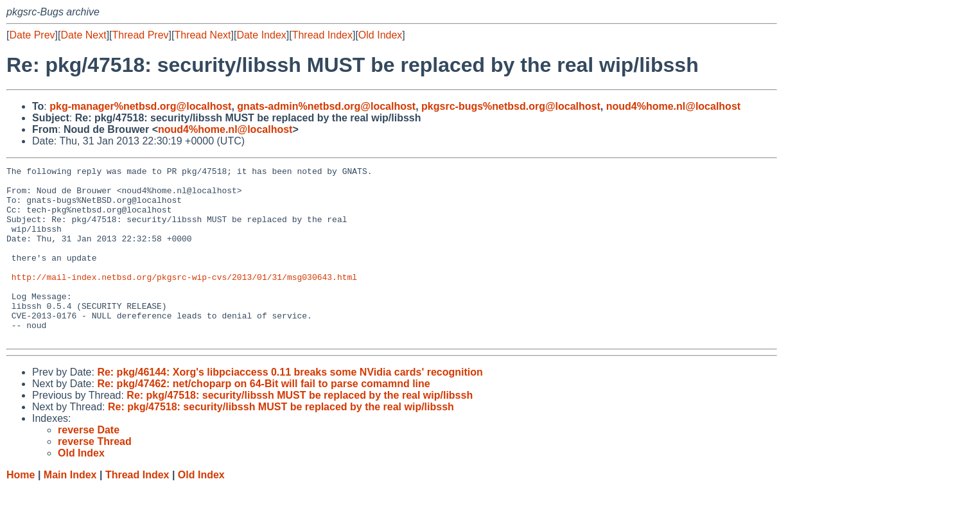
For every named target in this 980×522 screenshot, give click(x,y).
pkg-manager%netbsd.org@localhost (140, 106)
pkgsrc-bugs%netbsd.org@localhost (511, 106)
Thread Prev (141, 35)
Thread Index (322, 35)
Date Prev (32, 35)
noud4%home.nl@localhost (673, 106)
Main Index (70, 509)
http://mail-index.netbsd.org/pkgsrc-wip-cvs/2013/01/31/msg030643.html (184, 300)
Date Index (261, 35)
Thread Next (202, 35)
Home (21, 509)
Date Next (83, 35)
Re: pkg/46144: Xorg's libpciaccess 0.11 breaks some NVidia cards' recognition (290, 407)
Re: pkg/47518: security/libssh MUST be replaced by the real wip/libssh (300, 430)
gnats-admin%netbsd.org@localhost (326, 106)
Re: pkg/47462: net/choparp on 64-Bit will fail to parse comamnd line (263, 418)
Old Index (380, 35)
